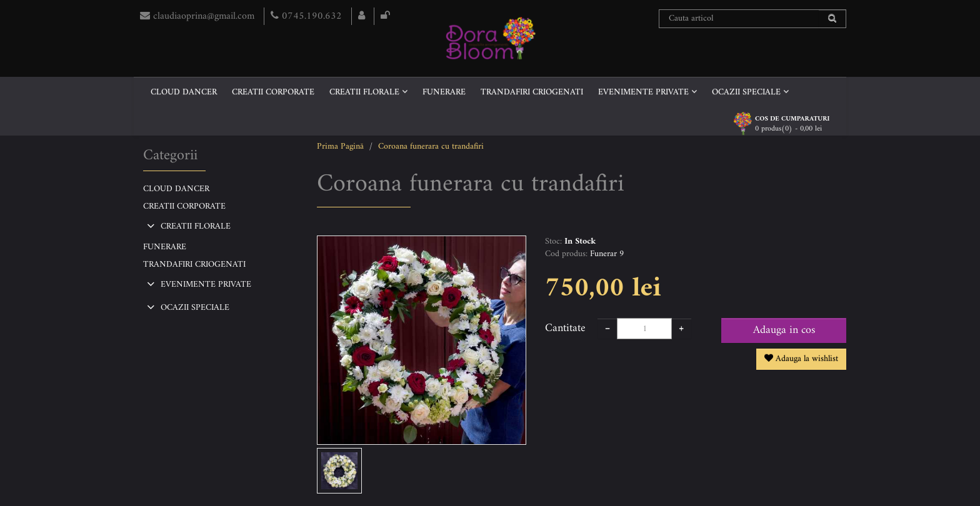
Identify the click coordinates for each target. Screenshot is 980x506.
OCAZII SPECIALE (750, 92)
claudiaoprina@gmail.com (199, 16)
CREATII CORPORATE (273, 92)
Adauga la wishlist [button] (801, 359)
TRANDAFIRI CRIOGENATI (532, 92)
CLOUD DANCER (184, 92)
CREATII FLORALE (368, 92)
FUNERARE (444, 92)
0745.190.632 (308, 16)
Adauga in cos (784, 330)
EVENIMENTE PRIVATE (647, 92)
